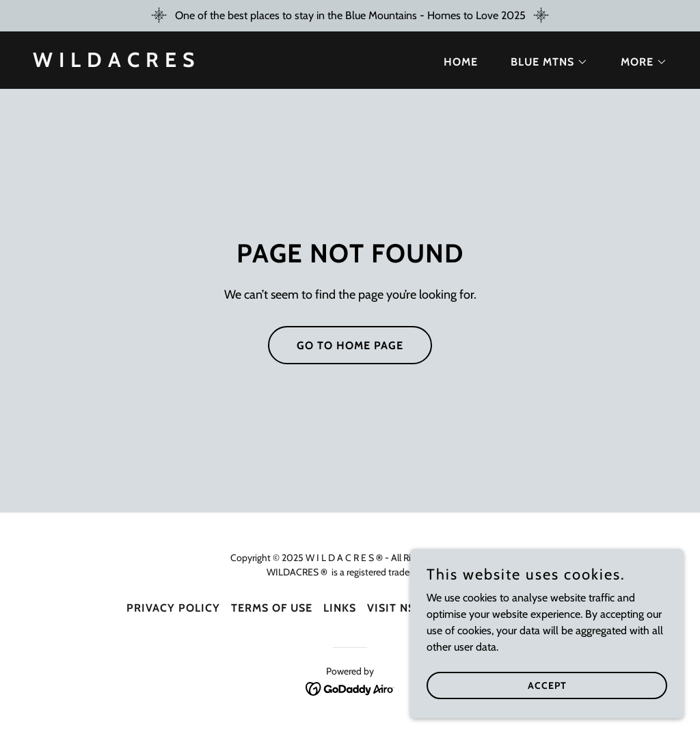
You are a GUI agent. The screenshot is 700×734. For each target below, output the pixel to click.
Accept (547, 685)
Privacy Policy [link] (173, 608)
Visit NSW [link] (396, 608)
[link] (114, 63)
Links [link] (340, 608)
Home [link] (461, 62)
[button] (544, 62)
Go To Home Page (350, 345)
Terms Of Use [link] (272, 608)
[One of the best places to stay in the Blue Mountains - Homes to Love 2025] (350, 16)
